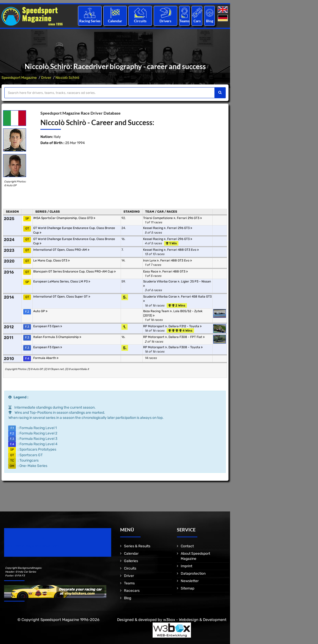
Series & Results (137, 546)
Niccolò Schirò (67, 78)
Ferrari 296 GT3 (189, 218)
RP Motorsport (155, 326)
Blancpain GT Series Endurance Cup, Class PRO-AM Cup (75, 271)
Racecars (132, 591)
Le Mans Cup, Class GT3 (52, 260)
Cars (197, 21)
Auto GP (40, 311)
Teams (184, 21)
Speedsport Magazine (19, 78)
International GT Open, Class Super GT (62, 297)
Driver (46, 78)
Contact (187, 546)
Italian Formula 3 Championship (57, 337)
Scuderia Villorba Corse (161, 281)
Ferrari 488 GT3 (175, 271)
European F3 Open (48, 326)
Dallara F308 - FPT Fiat (187, 337)
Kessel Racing (154, 228)
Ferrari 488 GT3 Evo (183, 250)
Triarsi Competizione (159, 218)
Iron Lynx (151, 260)
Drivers (165, 21)
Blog (210, 21)
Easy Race (152, 271)
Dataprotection (193, 574)
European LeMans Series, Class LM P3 (62, 281)
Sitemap (188, 588)
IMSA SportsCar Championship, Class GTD (64, 218)
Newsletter (190, 581)
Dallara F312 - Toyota (185, 326)
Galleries (131, 561)
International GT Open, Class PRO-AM (61, 250)
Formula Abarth (46, 358)
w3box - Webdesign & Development (195, 620)
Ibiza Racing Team (157, 311)
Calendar (115, 21)
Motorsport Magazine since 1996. (33, 546)
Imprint (186, 566)
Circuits (140, 21)
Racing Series (90, 21)
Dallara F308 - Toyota (186, 347)
